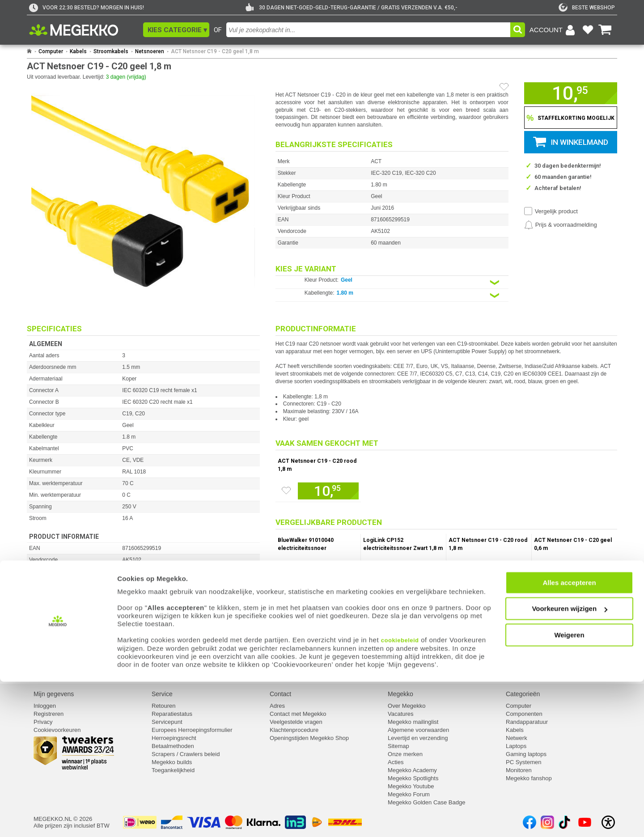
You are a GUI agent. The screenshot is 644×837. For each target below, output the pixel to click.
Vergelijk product (556, 211)
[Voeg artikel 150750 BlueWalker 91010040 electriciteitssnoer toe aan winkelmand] (328, 570)
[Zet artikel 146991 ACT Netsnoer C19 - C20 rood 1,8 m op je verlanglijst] (286, 490)
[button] (176, 30)
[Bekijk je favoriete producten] (588, 30)
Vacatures (401, 714)
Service (162, 694)
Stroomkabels (111, 51)
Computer (51, 51)
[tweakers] (587, 8)
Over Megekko (407, 706)
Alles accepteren (569, 738)
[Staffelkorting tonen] (571, 118)
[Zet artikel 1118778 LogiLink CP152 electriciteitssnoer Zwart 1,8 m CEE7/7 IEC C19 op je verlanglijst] (372, 579)
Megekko (400, 694)
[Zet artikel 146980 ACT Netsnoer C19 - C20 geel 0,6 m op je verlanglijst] (543, 579)
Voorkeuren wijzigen (570, 764)
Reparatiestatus (172, 714)
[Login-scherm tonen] (554, 30)
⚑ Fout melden (47, 624)
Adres (277, 706)
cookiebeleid (400, 795)
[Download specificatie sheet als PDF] (143, 665)
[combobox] (368, 30)
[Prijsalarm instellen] (561, 225)
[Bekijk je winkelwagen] (605, 30)
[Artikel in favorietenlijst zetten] (504, 87)
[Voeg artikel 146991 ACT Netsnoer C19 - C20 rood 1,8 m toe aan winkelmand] (328, 491)
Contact (280, 694)
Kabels (78, 51)
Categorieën (523, 694)
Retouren (163, 706)
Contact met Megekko (298, 714)
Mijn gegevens (54, 694)
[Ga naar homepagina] (84, 30)
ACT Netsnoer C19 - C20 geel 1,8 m (215, 51)
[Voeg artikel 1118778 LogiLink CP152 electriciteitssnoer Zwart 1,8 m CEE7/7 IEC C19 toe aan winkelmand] (413, 570)
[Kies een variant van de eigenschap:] (392, 282)
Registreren (49, 714)
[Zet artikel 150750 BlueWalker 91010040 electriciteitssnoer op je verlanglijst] (287, 579)
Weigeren (569, 790)
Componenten (524, 714)
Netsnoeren (150, 51)
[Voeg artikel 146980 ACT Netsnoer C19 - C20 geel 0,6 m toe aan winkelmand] (585, 570)
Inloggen (45, 706)
